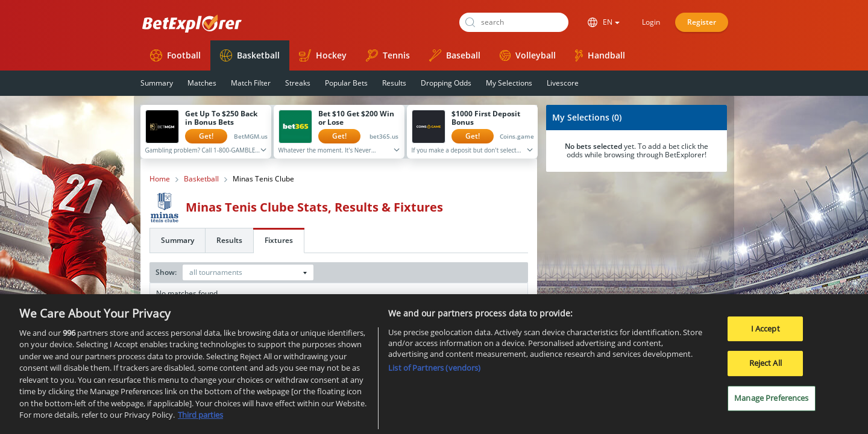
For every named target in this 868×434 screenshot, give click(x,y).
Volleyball (528, 55)
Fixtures (279, 240)
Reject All (766, 366)
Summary (157, 83)
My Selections (509, 83)
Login (651, 22)
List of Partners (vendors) (434, 371)
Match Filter (251, 83)
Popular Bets (346, 83)
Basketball (250, 55)
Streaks (298, 83)
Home (160, 179)
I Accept (766, 332)
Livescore (563, 83)
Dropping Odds (446, 83)
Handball (600, 55)
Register (702, 22)
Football (175, 55)
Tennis (388, 55)
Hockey (323, 55)
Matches (202, 83)
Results (394, 83)
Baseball (455, 55)
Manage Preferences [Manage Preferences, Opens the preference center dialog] (771, 401)
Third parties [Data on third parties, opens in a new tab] (200, 418)
